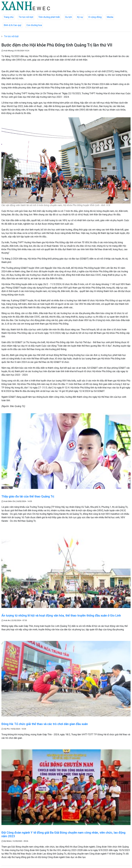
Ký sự (80, 17)
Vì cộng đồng (95, 17)
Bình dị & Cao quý (13, 25)
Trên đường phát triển (49, 17)
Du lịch (68, 17)
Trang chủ (9, 17)
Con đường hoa (34, 25)
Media (110, 17)
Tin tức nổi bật (26, 17)
